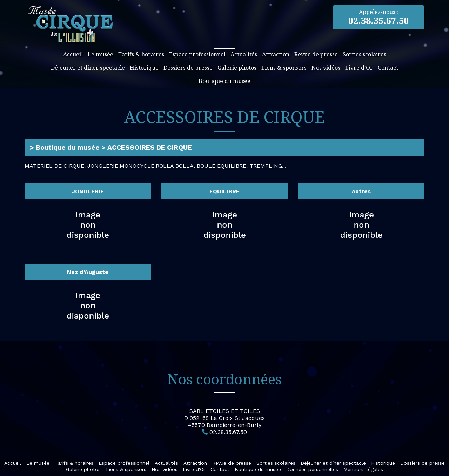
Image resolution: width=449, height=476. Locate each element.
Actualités (244, 54)
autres (361, 191)
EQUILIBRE (224, 191)
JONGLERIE (88, 191)
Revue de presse (316, 54)
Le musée (100, 54)
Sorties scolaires (364, 54)
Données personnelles (312, 469)
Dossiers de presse (188, 68)
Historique (144, 68)
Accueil (73, 54)
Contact (388, 68)
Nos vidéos (326, 68)
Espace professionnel (197, 54)
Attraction (276, 54)
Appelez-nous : (379, 17)
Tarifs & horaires (141, 54)
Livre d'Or (359, 68)
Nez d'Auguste (88, 272)
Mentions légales (363, 469)
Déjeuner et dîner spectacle (88, 68)
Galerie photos (237, 68)
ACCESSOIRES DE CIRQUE (150, 148)
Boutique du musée (224, 81)
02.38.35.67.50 (228, 432)
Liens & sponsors (284, 68)
